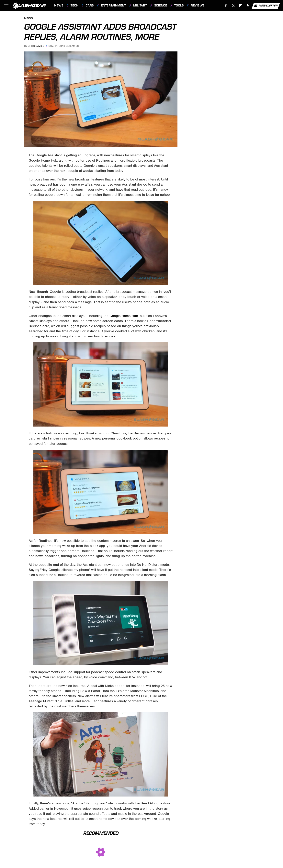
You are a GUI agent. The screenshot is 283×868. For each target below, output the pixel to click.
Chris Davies (36, 46)
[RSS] (248, 6)
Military (140, 5)
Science (161, 5)
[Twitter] (233, 6)
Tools (179, 5)
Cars (90, 5)
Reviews (198, 5)
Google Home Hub (124, 316)
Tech (74, 5)
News (59, 5)
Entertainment (114, 5)
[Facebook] (226, 6)
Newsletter (266, 6)
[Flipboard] (241, 6)
